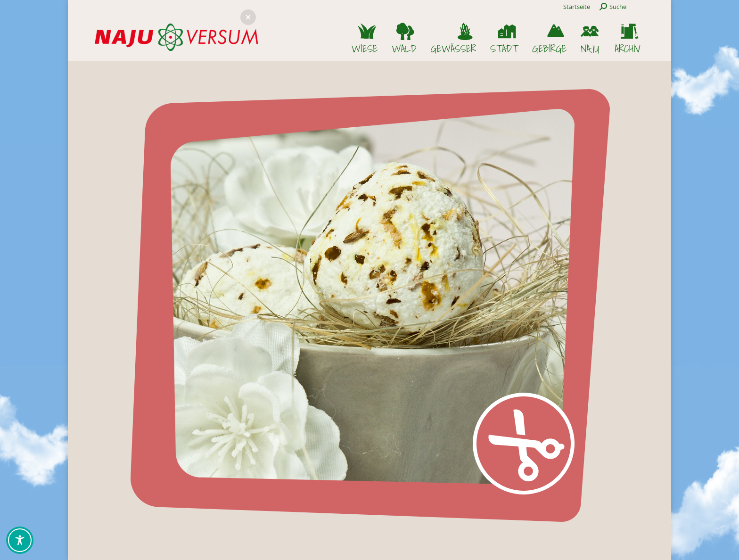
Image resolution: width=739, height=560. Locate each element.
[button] (248, 17)
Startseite (577, 7)
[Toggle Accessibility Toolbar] (20, 540)
